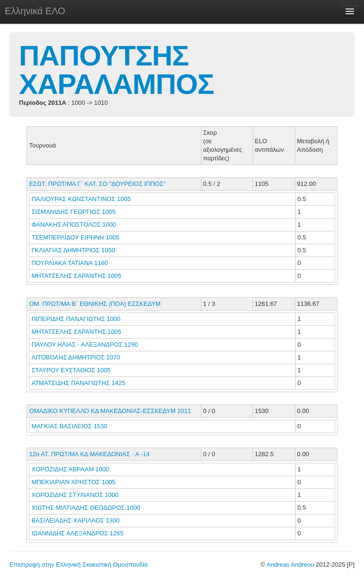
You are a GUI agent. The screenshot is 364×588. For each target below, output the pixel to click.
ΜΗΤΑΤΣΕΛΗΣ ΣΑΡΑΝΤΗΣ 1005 (76, 276)
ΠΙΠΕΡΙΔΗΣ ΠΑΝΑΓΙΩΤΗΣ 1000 (76, 319)
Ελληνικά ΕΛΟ (35, 11)
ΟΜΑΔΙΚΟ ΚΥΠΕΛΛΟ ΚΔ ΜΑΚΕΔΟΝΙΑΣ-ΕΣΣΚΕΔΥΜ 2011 (110, 411)
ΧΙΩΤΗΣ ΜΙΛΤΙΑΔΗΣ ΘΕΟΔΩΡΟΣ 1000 (86, 508)
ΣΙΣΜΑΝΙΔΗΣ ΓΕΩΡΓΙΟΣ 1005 (73, 212)
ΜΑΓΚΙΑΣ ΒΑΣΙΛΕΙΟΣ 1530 (69, 426)
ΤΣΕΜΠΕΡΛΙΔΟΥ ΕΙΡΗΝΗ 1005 (75, 237)
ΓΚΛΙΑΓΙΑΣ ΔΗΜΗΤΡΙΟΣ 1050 (73, 250)
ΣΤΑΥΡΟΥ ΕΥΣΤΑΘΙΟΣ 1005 (71, 370)
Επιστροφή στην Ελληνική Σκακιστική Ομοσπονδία (78, 565)
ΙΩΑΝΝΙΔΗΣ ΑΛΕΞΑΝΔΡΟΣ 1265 (77, 533)
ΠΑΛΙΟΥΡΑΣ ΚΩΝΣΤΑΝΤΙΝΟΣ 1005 (81, 199)
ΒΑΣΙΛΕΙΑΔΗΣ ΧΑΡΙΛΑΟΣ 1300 (75, 520)
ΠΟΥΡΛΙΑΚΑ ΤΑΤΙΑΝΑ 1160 (69, 263)
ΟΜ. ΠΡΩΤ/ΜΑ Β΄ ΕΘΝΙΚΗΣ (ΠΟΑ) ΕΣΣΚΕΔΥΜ (95, 304)
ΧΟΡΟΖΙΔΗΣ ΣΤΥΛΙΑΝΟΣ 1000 (75, 495)
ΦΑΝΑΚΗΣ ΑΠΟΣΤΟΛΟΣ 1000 (74, 225)
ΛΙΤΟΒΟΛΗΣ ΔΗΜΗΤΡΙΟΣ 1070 (76, 357)
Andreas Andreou (290, 565)
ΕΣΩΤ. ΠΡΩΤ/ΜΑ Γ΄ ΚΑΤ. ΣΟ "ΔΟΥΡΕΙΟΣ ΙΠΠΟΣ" (97, 184)
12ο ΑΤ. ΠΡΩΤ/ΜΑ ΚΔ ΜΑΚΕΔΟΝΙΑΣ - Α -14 (89, 454)
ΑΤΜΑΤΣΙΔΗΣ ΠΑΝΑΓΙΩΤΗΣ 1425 (78, 383)
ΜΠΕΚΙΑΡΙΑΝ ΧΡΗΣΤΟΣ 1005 (73, 482)
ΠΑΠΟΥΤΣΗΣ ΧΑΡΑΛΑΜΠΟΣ (117, 70)
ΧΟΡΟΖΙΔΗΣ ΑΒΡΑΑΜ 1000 (70, 469)
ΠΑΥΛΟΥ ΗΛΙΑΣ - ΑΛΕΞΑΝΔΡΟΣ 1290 (85, 345)
